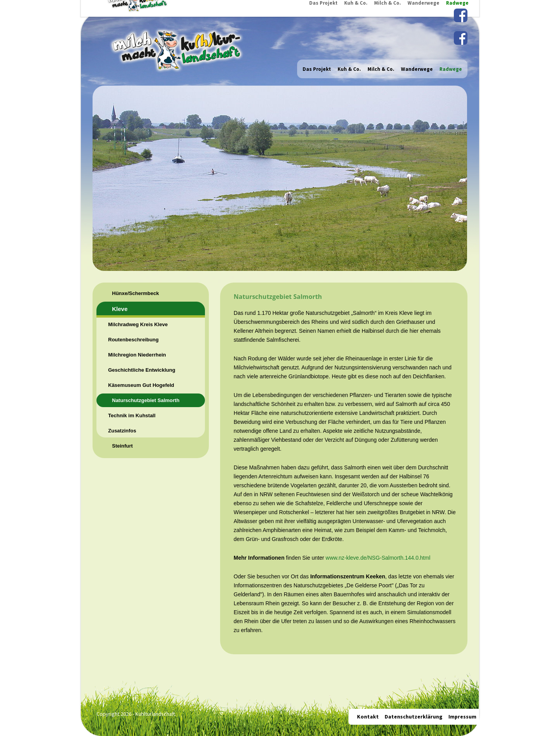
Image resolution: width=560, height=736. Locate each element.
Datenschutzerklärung (414, 717)
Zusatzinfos (122, 431)
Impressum (462, 717)
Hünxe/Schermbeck (136, 293)
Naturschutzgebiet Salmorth (146, 400)
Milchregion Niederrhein (137, 355)
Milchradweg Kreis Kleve (138, 324)
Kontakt (368, 717)
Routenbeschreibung (133, 340)
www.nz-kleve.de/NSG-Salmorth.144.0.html (378, 558)
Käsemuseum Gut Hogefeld (141, 385)
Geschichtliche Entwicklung (142, 370)
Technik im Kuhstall (132, 415)
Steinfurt (122, 446)
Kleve (120, 309)
